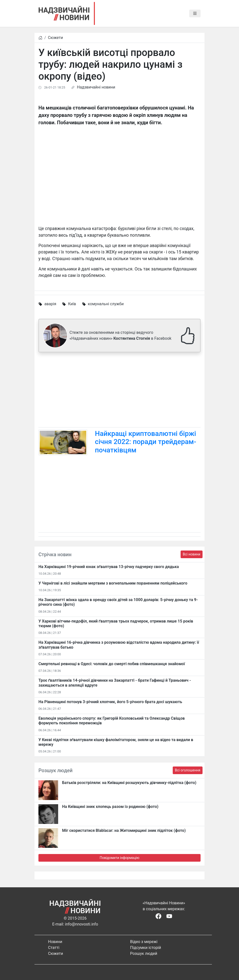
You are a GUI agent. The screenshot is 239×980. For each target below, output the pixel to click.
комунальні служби (106, 304)
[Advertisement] (119, 391)
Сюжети (56, 38)
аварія (50, 304)
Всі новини (192, 554)
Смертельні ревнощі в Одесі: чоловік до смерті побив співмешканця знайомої (112, 664)
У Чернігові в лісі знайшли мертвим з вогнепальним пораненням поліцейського (113, 583)
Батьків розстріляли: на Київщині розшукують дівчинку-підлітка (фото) (129, 783)
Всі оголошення (188, 770)
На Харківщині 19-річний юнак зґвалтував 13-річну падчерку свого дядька (109, 567)
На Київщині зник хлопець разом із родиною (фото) (110, 807)
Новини (55, 942)
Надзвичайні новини (96, 87)
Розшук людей (144, 953)
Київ (72, 304)
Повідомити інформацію (119, 858)
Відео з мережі (144, 942)
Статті (54, 948)
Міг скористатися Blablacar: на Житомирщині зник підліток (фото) (124, 830)
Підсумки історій (146, 948)
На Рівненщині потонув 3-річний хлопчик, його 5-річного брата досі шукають (110, 702)
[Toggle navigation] (195, 14)
